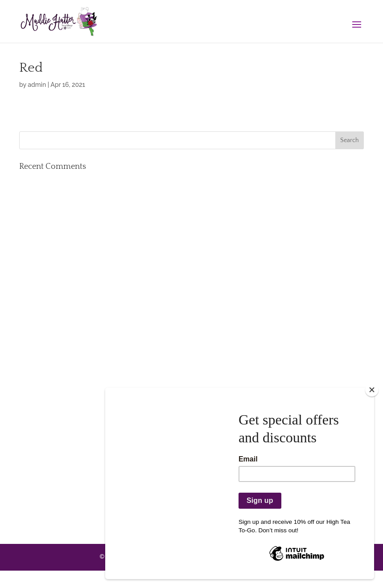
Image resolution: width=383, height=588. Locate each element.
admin (37, 85)
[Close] (372, 390)
